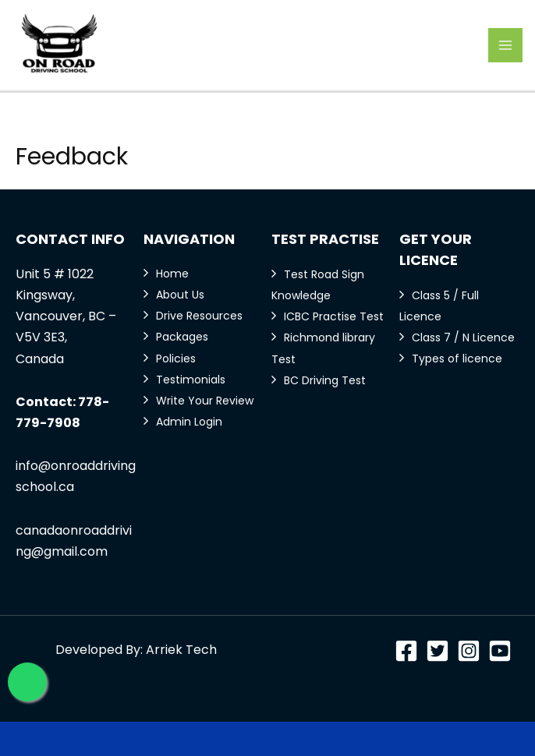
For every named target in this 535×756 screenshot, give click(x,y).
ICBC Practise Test (334, 316)
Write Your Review (205, 401)
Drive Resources (199, 316)
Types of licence (457, 359)
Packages (182, 337)
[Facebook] (406, 651)
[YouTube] (500, 651)
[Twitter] (438, 651)
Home (172, 274)
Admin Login (189, 422)
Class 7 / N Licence (463, 337)
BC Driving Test (325, 380)
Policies (176, 359)
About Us (180, 295)
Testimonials (191, 380)
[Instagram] (469, 651)
